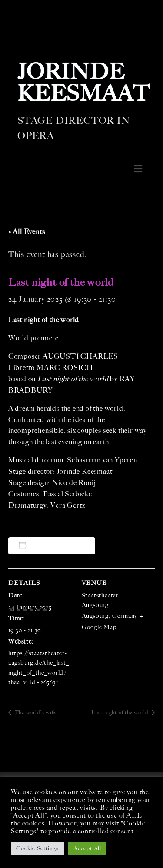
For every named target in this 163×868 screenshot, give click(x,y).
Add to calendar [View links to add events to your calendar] (53, 546)
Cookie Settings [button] (37, 848)
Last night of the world (121, 713)
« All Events (27, 232)
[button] (138, 169)
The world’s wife (35, 713)
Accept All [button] (87, 848)
